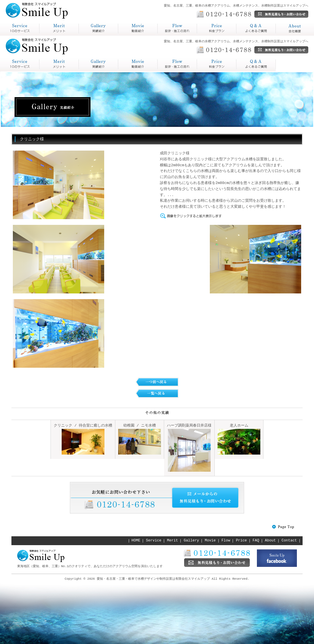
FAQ (256, 541)
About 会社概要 (256, 64)
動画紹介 (127, 36)
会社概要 (285, 36)
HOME (136, 541)
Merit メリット (59, 64)
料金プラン (208, 36)
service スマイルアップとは (20, 64)
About (270, 541)
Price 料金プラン (177, 64)
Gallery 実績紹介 (98, 64)
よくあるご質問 (252, 36)
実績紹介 (88, 36)
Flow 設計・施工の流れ (138, 64)
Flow (226, 541)
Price (241, 541)
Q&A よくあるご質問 (217, 64)
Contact (289, 541)
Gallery (192, 541)
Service (154, 541)
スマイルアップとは (18, 36)
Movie (210, 541)
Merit (172, 541)
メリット (49, 36)
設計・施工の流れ (176, 36)
